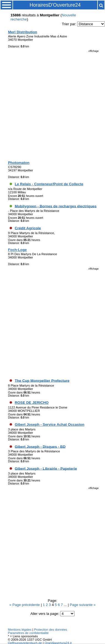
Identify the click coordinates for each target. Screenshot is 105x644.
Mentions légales (20, 630)
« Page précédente (25, 605)
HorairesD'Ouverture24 (55, 5)
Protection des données (51, 630)
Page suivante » (83, 605)
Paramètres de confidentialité (28, 633)
